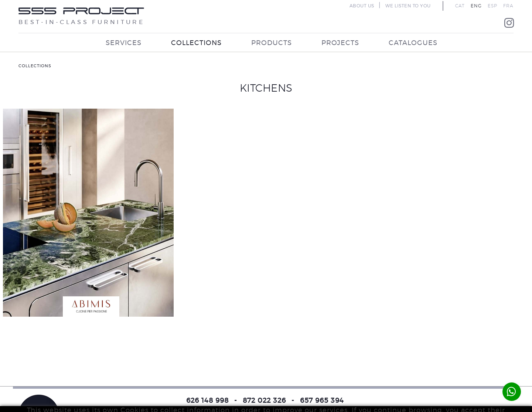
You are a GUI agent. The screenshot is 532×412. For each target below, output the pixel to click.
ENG (476, 6)
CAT (460, 6)
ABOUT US (362, 6)
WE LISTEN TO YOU (408, 6)
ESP (492, 6)
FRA (508, 6)
